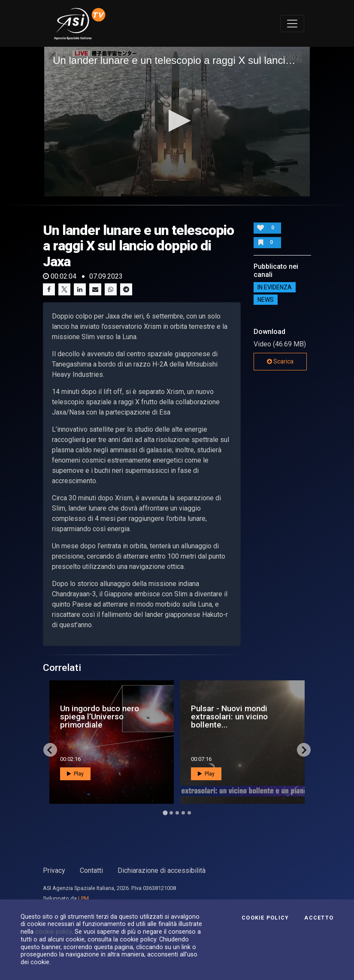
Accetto (319, 918)
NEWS (266, 300)
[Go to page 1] (165, 813)
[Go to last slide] (50, 750)
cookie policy (53, 932)
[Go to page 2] (171, 813)
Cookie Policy (265, 918)
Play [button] (75, 774)
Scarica (280, 361)
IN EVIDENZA (275, 287)
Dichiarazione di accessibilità (162, 870)
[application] (177, 121)
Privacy (54, 870)
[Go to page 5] (189, 813)
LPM (83, 898)
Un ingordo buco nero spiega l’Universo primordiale (100, 717)
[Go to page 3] (177, 813)
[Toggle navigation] (292, 24)
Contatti (91, 870)
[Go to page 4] (183, 813)
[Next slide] (304, 750)
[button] (177, 121)
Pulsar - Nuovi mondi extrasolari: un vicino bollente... (229, 717)
